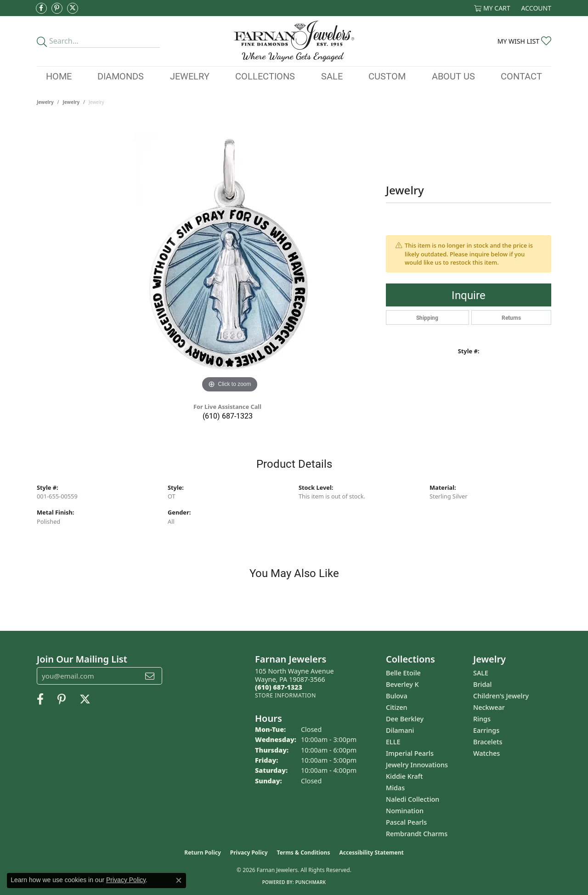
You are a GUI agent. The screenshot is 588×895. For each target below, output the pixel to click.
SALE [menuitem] (481, 673)
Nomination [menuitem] (405, 811)
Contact (521, 76)
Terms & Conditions (304, 853)
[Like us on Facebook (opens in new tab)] (41, 8)
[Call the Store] (279, 687)
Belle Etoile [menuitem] (403, 673)
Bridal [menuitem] (482, 684)
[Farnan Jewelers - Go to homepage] (294, 41)
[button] (492, 8)
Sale (332, 76)
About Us (453, 76)
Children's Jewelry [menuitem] (501, 696)
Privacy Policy (249, 853)
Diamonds (121, 76)
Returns (511, 317)
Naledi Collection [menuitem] (413, 799)
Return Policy (203, 853)
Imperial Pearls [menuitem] (410, 753)
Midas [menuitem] (395, 788)
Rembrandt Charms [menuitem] (417, 834)
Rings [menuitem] (482, 719)
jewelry (71, 102)
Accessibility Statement (371, 853)
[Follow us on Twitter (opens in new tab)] (73, 8)
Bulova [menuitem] (397, 696)
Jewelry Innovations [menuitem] (417, 765)
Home (59, 76)
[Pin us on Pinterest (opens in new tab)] (57, 8)
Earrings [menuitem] (486, 730)
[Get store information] (286, 695)
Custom (387, 76)
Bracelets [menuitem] (488, 742)
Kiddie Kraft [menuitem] (404, 776)
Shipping (427, 317)
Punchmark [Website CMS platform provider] (311, 882)
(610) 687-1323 (228, 416)
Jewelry (190, 76)
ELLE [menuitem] (393, 742)
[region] (230, 257)
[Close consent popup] (179, 880)
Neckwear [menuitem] (489, 707)
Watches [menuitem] (486, 753)
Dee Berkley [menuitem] (405, 719)
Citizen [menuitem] (397, 707)
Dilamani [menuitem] (400, 730)
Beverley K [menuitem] (402, 684)
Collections (265, 76)
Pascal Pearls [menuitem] (406, 822)
